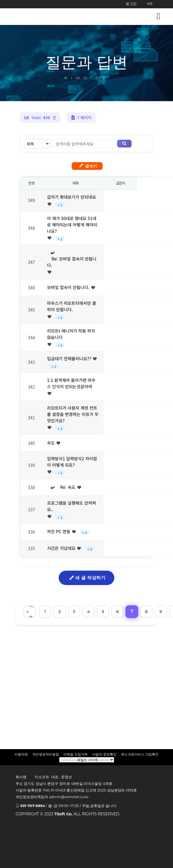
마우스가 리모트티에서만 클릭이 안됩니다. (71, 306)
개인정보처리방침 (46, 754)
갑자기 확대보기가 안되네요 (71, 197)
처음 (31, 612)
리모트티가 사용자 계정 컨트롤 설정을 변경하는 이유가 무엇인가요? (73, 414)
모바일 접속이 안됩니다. (68, 287)
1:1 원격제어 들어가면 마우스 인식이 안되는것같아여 (71, 383)
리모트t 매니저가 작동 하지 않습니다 (71, 334)
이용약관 (21, 754)
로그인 (131, 4)
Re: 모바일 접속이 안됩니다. (72, 262)
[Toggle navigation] (159, 16)
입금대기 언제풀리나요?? (69, 358)
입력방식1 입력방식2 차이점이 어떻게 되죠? (72, 462)
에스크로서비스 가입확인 (140, 754)
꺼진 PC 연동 (59, 531)
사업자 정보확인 (104, 754)
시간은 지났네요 (61, 548)
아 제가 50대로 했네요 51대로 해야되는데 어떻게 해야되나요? (72, 224)
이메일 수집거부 (76, 754)
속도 (51, 443)
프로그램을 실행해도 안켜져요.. (71, 506)
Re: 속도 (66, 487)
